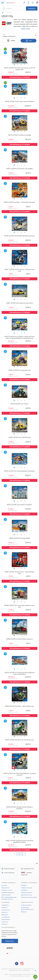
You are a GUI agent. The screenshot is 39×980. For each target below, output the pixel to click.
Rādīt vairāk (26, 29)
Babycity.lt (5, 912)
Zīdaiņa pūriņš (5, 888)
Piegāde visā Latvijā (27, 888)
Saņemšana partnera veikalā (29, 897)
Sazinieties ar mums (27, 895)
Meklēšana (32, 9)
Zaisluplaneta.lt (6, 919)
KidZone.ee (5, 922)
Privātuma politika (26, 905)
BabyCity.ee (5, 915)
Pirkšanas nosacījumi (27, 893)
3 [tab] (21, 64)
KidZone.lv (5, 908)
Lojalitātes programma (8, 893)
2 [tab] (18, 64)
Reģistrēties (10, 941)
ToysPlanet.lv (5, 905)
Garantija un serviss (7, 890)
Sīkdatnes (24, 912)
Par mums (4, 885)
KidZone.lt (4, 924)
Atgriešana (24, 890)
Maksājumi (24, 885)
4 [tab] (25, 64)
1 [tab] (14, 64)
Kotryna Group (6, 910)
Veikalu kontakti (6, 895)
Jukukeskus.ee (6, 917)
